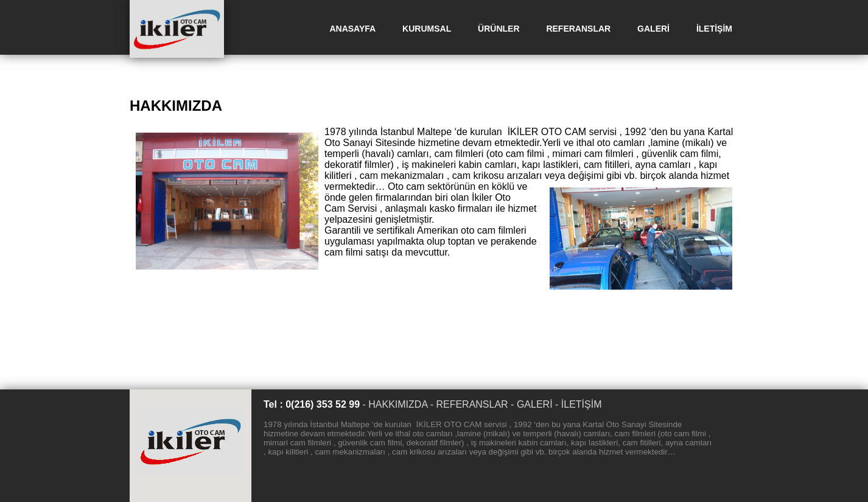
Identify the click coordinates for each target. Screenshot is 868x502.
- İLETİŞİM (578, 404)
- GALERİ (531, 404)
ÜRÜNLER (499, 29)
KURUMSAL (427, 29)
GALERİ (653, 29)
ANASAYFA (352, 29)
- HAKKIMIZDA (395, 404)
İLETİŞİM (714, 29)
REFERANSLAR (578, 29)
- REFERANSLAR (469, 404)
